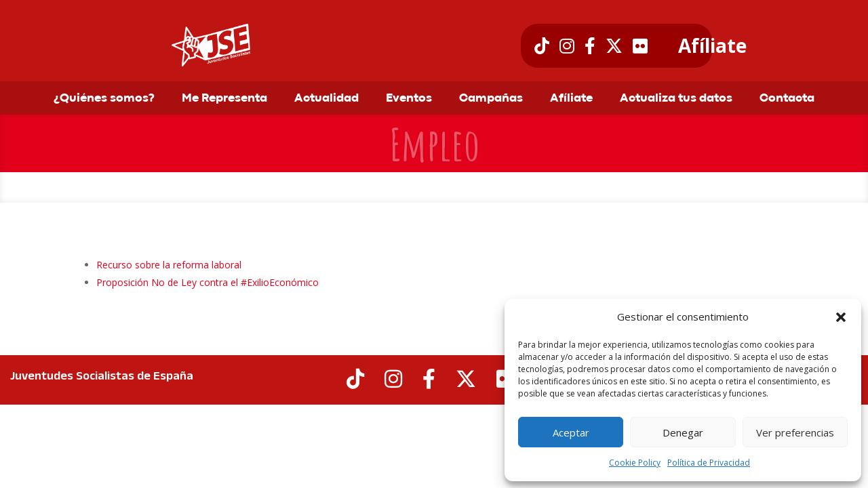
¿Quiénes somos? (104, 99)
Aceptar (571, 432)
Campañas (491, 99)
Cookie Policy (635, 463)
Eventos (409, 99)
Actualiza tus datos (676, 99)
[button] (841, 317)
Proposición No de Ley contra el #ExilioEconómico (208, 282)
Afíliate (712, 46)
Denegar (683, 432)
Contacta (787, 99)
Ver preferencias (795, 432)
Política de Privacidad (709, 463)
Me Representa (224, 99)
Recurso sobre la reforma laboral (169, 265)
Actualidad (327, 99)
